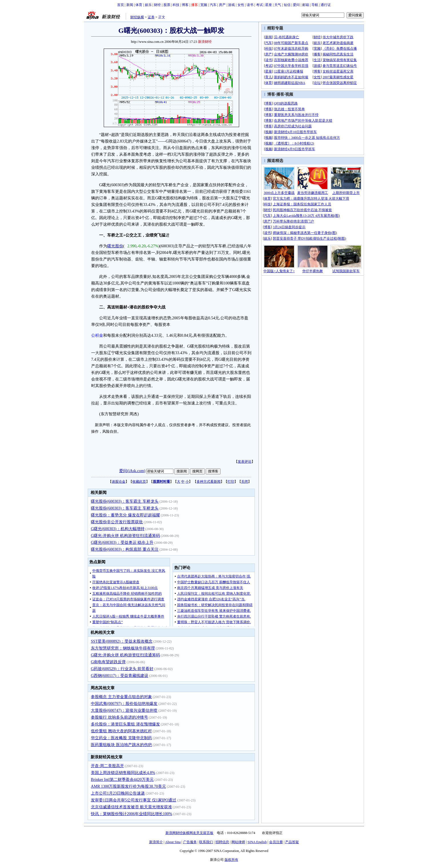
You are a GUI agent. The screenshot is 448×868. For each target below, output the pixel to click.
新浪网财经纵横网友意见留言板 (189, 833)
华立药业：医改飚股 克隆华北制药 (121, 738)
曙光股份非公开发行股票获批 (117, 522)
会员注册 (276, 842)
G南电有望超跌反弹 (108, 662)
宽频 (204, 5)
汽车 (213, 5)
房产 (222, 5)
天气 (278, 5)
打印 (231, 482)
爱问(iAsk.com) (132, 471)
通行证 (326, 5)
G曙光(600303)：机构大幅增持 (118, 529)
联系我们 (206, 842)
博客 (185, 5)
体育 (139, 5)
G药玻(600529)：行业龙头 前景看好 (122, 669)
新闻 (130, 5)
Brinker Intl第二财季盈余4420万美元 (122, 780)
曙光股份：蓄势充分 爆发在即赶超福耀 (125, 515)
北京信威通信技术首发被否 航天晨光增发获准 (131, 807)
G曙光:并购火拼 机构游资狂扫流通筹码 (125, 536)
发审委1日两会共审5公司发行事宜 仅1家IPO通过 (134, 800)
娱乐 (148, 5)
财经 (157, 5)
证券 (151, 17)
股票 (167, 5)
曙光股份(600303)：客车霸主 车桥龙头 (125, 501)
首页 (121, 5)
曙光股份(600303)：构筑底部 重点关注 (125, 549)
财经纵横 (137, 17)
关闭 (245, 482)
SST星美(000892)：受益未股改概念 (122, 641)
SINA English (257, 842)
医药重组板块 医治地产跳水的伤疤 (121, 745)
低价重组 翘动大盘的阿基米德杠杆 (121, 731)
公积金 (97, 335)
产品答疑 (292, 842)
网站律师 (238, 842)
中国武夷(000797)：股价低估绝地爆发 (124, 704)
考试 (259, 5)
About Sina (173, 842)
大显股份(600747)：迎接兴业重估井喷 (124, 710)
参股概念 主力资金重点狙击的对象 (121, 697)
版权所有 (231, 860)
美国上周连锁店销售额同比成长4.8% (123, 773)
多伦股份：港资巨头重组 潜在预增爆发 (125, 724)
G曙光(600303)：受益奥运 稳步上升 (122, 543)
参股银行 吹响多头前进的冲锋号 (119, 717)
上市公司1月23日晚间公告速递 (118, 793)
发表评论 (245, 462)
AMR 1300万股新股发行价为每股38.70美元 (128, 786)
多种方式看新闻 (209, 482)
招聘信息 (222, 842)
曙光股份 (115, 246)
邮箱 (306, 5)
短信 (287, 5)
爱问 (296, 5)
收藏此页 (139, 482)
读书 (250, 5)
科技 (176, 5)
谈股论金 (119, 482)
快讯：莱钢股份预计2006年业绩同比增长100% (132, 814)
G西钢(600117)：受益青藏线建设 (120, 676)
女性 (241, 5)
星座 (269, 5)
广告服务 (190, 842)
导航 (315, 5)
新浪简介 (156, 842)
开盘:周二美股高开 (107, 766)
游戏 (231, 5)
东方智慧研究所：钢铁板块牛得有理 (123, 648)
